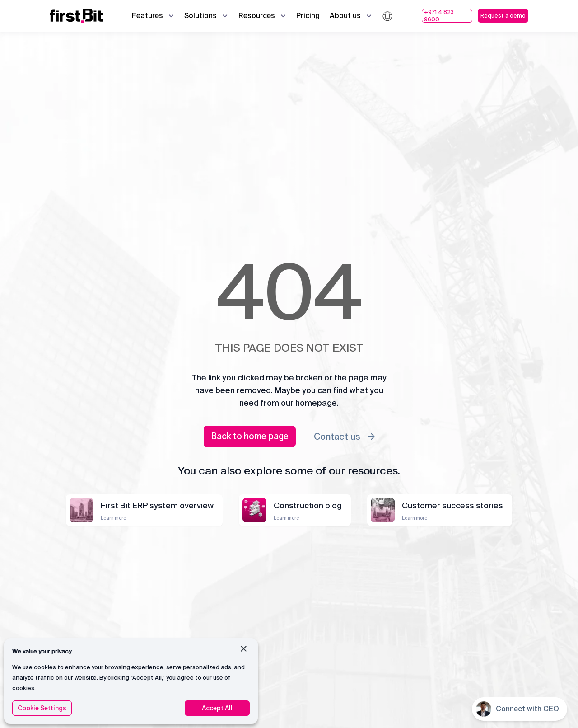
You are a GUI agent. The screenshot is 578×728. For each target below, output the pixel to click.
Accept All (217, 708)
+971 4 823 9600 (439, 16)
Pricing (308, 16)
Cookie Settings (42, 708)
